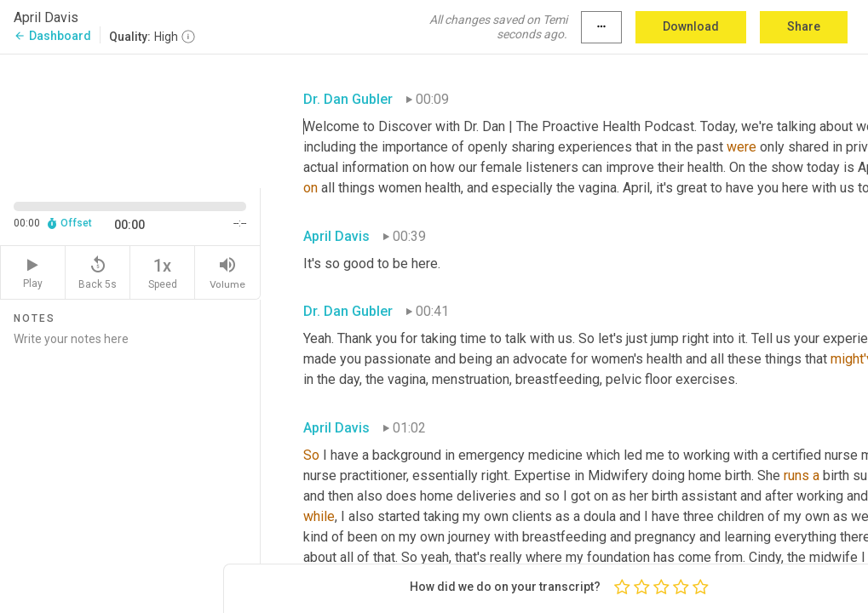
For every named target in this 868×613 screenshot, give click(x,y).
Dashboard (52, 36)
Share (804, 26)
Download (691, 26)
